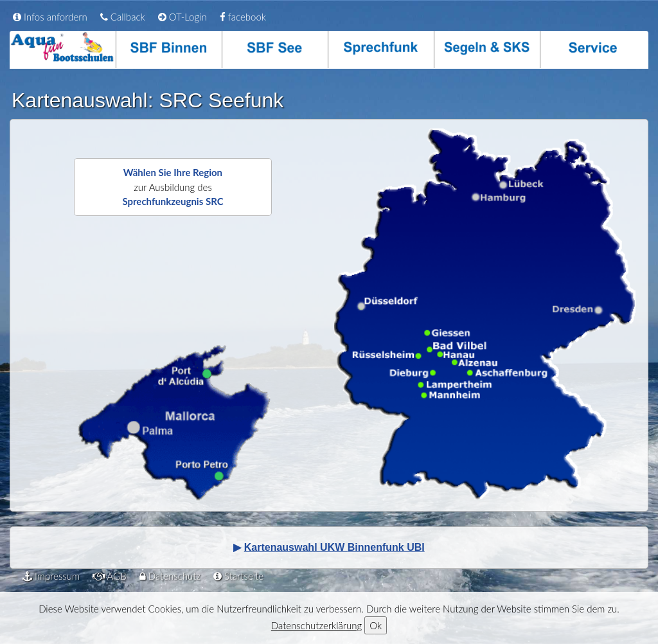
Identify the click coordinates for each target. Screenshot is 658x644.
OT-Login (182, 17)
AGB (110, 576)
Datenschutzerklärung (316, 625)
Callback (123, 17)
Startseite (238, 576)
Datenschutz (170, 576)
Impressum (51, 576)
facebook (243, 17)
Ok (376, 625)
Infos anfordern (50, 17)
